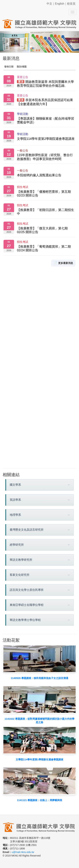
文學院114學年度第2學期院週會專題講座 (46, 139)
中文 (49, 4)
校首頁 (71, 4)
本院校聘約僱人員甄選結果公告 (39, 175)
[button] (6, 42)
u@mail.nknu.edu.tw (23, 852)
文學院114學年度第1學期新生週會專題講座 (39, 759)
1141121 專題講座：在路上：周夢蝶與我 (39, 800)
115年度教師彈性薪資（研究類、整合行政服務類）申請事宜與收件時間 (45, 157)
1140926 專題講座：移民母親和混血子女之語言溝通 (39, 678)
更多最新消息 (63, 263)
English (60, 4)
